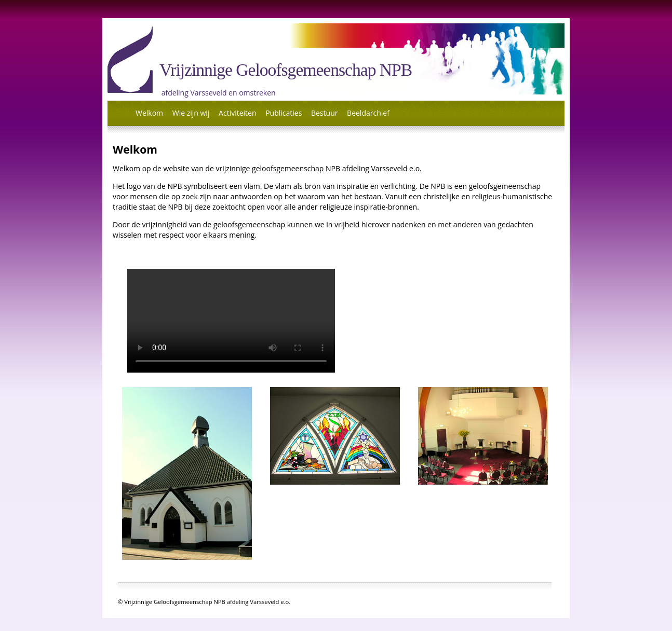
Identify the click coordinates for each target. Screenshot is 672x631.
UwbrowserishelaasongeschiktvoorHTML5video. (231, 321)
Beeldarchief (368, 113)
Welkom (149, 113)
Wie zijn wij (191, 113)
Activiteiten (237, 113)
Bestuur (324, 113)
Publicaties (284, 113)
